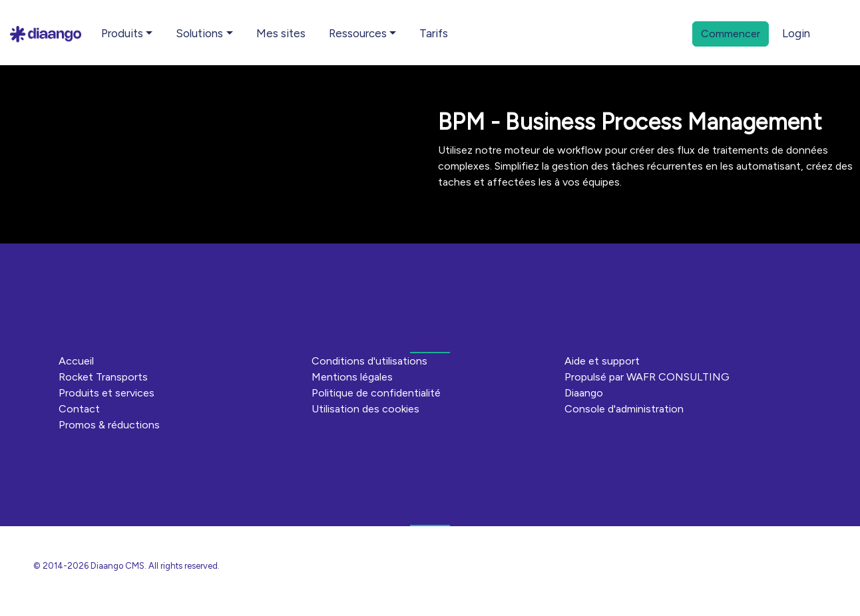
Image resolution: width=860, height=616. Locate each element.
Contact (79, 409)
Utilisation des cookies (365, 409)
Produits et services (107, 393)
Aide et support (602, 361)
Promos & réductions (109, 425)
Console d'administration (624, 409)
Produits (122, 33)
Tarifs (434, 33)
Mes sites (281, 33)
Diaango (584, 393)
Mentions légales (352, 377)
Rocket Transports (103, 377)
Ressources (358, 33)
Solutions (199, 33)
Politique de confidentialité (376, 393)
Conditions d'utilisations (369, 361)
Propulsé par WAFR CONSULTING (647, 377)
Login (796, 33)
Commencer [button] (731, 34)
